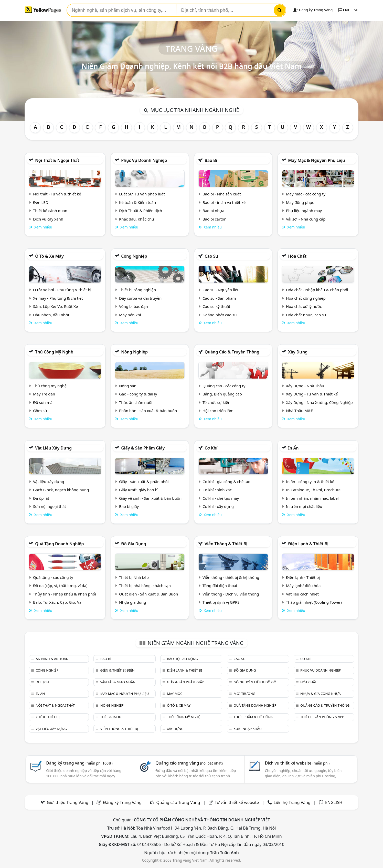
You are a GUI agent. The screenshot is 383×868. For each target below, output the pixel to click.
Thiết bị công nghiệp (137, 290)
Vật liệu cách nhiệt (302, 594)
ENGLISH (348, 10)
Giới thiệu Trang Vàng (68, 802)
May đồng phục (300, 202)
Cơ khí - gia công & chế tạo (226, 482)
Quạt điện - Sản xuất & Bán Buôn (149, 594)
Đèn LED (41, 202)
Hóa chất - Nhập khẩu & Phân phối (317, 290)
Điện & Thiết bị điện (118, 670)
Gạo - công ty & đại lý (138, 394)
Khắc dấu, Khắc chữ (137, 219)
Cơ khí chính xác (217, 490)
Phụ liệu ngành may (304, 211)
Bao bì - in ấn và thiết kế (224, 202)
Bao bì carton (215, 219)
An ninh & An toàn (52, 659)
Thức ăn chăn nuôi (136, 402)
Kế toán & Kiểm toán (137, 202)
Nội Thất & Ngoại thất (57, 160)
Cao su (211, 256)
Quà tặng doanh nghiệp (59, 544)
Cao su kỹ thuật (216, 306)
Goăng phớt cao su (220, 315)
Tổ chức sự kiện (216, 402)
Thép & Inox (111, 717)
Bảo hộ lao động (182, 659)
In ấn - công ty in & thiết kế (310, 482)
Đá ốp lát (41, 498)
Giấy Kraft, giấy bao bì (139, 490)
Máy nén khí (130, 315)
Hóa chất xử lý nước (304, 306)
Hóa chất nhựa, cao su (306, 315)
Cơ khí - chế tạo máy (221, 498)
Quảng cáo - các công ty (224, 386)
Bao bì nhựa (213, 211)
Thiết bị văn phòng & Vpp (322, 717)
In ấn (293, 448)
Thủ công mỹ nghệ (54, 352)
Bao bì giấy (129, 506)
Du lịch (42, 682)
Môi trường (245, 694)
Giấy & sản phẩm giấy (143, 448)
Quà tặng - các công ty (53, 577)
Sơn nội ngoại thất (50, 506)
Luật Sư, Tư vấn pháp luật (142, 194)
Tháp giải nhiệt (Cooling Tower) (314, 602)
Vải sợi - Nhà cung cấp (306, 219)
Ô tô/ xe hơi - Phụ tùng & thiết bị (62, 290)
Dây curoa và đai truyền (140, 298)
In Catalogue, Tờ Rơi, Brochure (313, 490)
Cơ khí (211, 448)
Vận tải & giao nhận (118, 682)
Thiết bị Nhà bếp (134, 577)
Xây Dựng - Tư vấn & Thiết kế (312, 394)
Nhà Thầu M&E (299, 411)
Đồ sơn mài (43, 402)
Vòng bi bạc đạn (134, 306)
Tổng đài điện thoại (220, 585)
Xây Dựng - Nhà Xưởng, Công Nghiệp (319, 402)
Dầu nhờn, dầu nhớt (51, 315)
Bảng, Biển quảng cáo (222, 394)
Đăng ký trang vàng (79, 763)
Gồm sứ (40, 411)
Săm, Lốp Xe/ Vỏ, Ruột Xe (55, 306)
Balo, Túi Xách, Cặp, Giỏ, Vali (58, 602)
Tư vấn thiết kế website (237, 802)
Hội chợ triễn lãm (218, 411)
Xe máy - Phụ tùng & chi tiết (58, 298)
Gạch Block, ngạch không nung (61, 490)
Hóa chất (297, 256)
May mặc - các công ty (306, 194)
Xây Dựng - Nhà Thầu (305, 386)
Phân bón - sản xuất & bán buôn (148, 411)
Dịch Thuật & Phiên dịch (141, 211)
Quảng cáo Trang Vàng (178, 802)
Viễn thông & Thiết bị (226, 544)
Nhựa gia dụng (133, 602)
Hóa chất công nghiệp (306, 298)
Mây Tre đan (44, 394)
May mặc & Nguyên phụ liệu (316, 160)
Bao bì (211, 160)
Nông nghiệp (134, 352)
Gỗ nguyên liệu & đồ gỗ (255, 682)
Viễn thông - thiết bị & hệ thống (231, 577)
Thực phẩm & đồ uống (253, 717)
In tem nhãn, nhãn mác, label (312, 498)
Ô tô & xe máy (49, 256)
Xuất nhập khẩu (248, 729)
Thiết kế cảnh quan (50, 211)
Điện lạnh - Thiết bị (303, 577)
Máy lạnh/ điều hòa (303, 585)
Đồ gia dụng (134, 544)
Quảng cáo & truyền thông (232, 352)
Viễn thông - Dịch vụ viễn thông (231, 594)
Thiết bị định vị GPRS (221, 602)
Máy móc (175, 694)
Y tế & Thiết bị (47, 717)
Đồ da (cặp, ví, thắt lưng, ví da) (60, 585)
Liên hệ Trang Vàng (292, 802)
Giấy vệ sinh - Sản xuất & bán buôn (150, 498)
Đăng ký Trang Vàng (313, 10)
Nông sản (128, 386)
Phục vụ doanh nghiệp (144, 160)
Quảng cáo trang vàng (189, 763)
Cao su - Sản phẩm (219, 298)
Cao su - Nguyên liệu (221, 290)
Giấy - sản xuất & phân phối (144, 482)
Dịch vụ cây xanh (48, 219)
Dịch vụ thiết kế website (297, 763)
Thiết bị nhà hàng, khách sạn (145, 585)
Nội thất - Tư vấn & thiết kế (57, 194)
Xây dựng (298, 352)
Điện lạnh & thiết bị (308, 544)
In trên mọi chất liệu (304, 506)
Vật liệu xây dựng (53, 448)
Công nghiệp (134, 256)
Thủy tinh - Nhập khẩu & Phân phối (65, 594)
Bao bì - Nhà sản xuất (222, 194)
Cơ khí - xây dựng (218, 506)
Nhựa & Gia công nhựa (321, 694)
